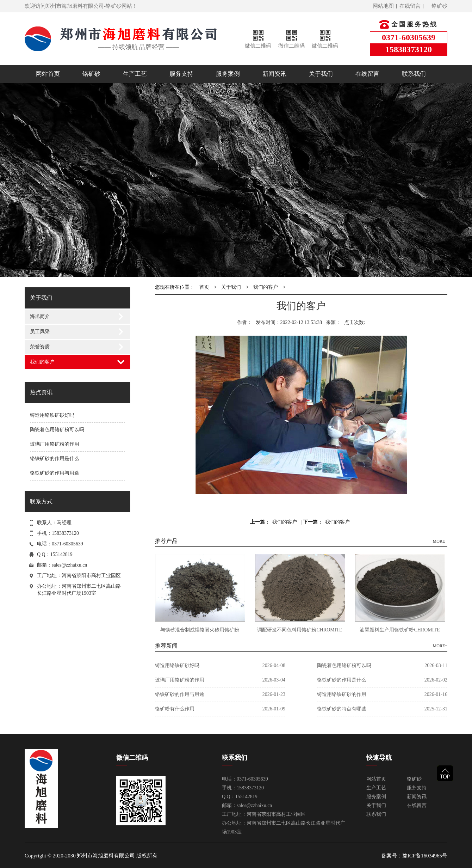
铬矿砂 (439, 6)
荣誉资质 (40, 347)
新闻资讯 (274, 74)
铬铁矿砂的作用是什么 (55, 459)
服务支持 (181, 74)
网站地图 (383, 6)
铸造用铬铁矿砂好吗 (52, 415)
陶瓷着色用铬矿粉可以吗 (57, 430)
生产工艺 (135, 74)
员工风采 (40, 332)
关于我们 (321, 74)
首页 (204, 287)
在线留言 (410, 6)
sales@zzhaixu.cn (69, 565)
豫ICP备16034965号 (425, 856)
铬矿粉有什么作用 (175, 709)
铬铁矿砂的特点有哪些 (342, 709)
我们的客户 (42, 362)
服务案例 (228, 74)
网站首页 (48, 74)
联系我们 (414, 74)
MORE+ (440, 541)
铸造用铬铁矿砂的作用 (342, 694)
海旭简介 (40, 316)
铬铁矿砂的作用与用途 (55, 473)
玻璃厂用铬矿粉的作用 (55, 444)
